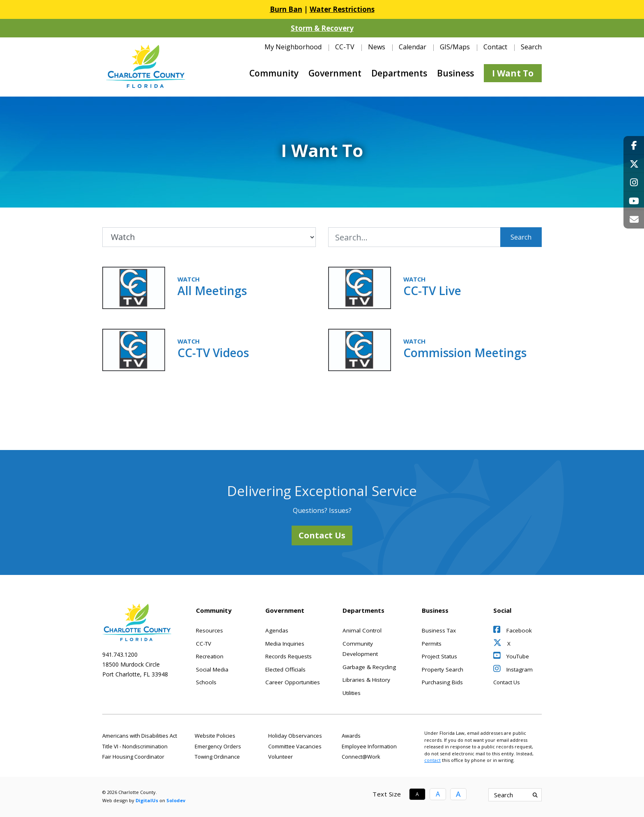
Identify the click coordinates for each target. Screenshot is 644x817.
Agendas (277, 630)
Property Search (443, 669)
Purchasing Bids (442, 682)
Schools (206, 682)
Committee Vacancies (295, 746)
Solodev (176, 800)
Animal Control (362, 630)
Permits (432, 644)
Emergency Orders (218, 746)
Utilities (352, 693)
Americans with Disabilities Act (140, 736)
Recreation (210, 656)
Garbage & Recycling (369, 667)
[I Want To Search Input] (414, 237)
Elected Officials (285, 669)
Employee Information (369, 746)
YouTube (511, 656)
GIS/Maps (455, 47)
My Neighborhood (293, 47)
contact (432, 760)
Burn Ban (286, 9)
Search (521, 237)
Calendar (413, 47)
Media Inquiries (285, 644)
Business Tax (439, 630)
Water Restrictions (342, 9)
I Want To (513, 73)
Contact (495, 47)
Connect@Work (361, 757)
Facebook (513, 630)
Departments (399, 73)
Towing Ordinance (217, 757)
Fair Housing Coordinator (133, 757)
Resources (209, 630)
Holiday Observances (295, 736)
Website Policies (215, 736)
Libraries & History (366, 680)
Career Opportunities (293, 682)
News (377, 47)
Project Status (439, 656)
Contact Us (322, 535)
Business (455, 73)
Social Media (212, 669)
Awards (351, 736)
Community (274, 73)
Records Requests (289, 656)
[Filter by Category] (209, 237)
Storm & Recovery (322, 28)
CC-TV (345, 47)
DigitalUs (147, 800)
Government (335, 73)
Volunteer (281, 757)
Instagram (513, 669)
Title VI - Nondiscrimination (135, 746)
